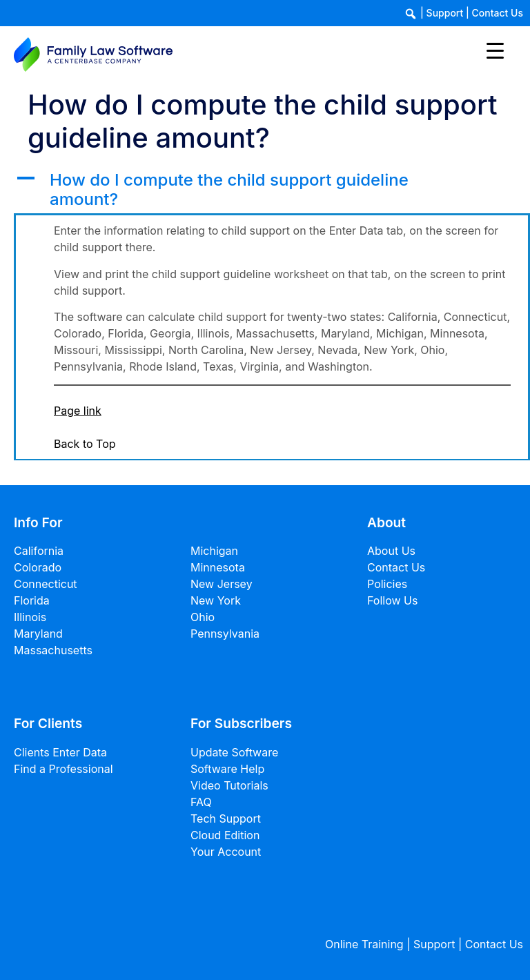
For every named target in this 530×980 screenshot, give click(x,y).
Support (445, 13)
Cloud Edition (225, 835)
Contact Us (498, 13)
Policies (387, 584)
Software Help (227, 769)
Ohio (203, 617)
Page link (78, 411)
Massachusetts (53, 650)
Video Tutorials (229, 785)
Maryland (38, 634)
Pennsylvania (225, 634)
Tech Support (226, 819)
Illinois (30, 617)
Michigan (214, 551)
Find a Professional (63, 769)
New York (216, 600)
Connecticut (46, 584)
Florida (32, 600)
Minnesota (218, 567)
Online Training (364, 944)
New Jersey (222, 584)
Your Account (226, 852)
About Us (391, 551)
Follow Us (392, 600)
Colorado (38, 567)
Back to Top (85, 444)
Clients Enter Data (60, 752)
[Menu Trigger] (495, 50)
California (39, 551)
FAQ (201, 802)
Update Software (234, 752)
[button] (272, 190)
